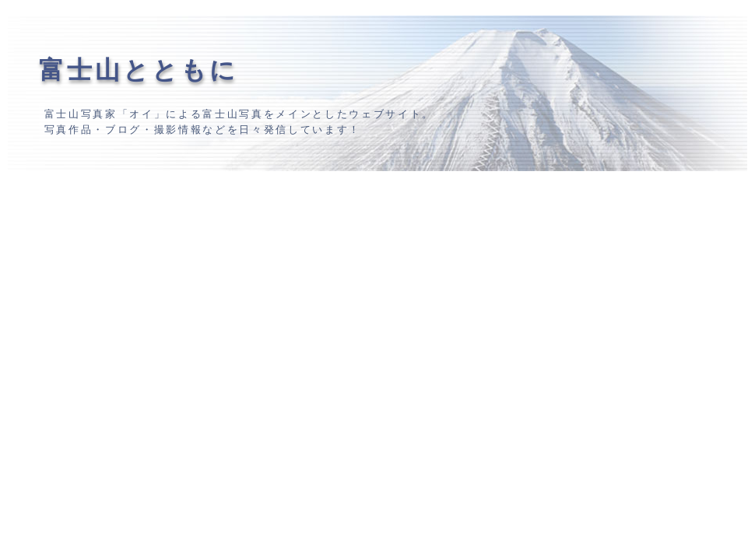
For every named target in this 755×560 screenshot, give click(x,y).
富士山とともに (139, 70)
